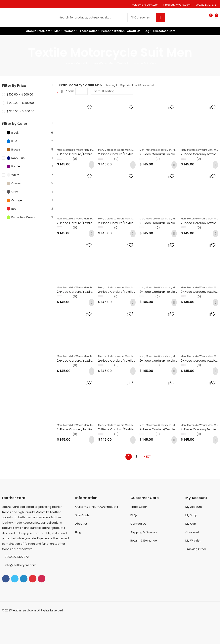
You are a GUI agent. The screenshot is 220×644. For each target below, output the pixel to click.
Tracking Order (196, 549)
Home (69, 63)
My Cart (191, 524)
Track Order (139, 507)
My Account (194, 507)
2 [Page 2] (136, 457)
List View (62, 91)
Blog (78, 532)
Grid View (58, 91)
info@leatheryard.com (21, 565)
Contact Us (138, 524)
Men (79, 63)
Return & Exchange (144, 541)
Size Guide (82, 515)
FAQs (134, 515)
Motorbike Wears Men (99, 63)
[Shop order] (112, 91)
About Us (81, 524)
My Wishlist (193, 541)
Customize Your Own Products (97, 507)
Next (147, 457)
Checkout (192, 532)
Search (160, 17)
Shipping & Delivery (144, 532)
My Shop (191, 515)
